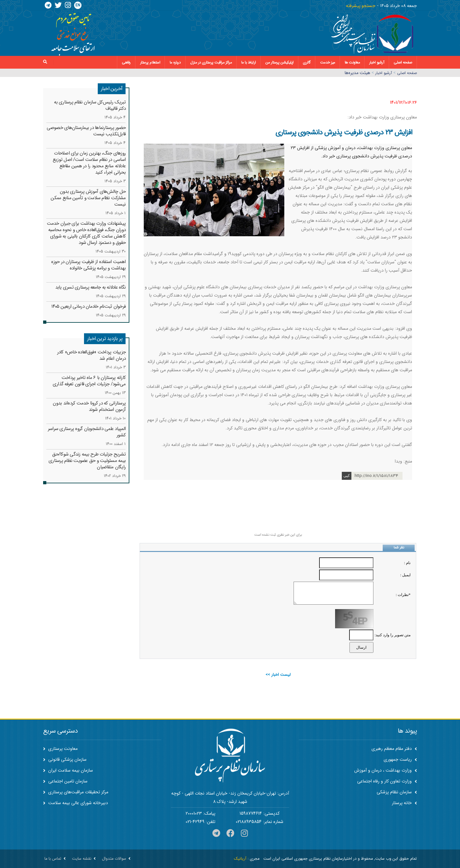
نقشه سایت (82, 859)
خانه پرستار (404, 803)
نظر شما (399, 548)
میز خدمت (328, 62)
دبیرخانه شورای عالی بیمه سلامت (76, 803)
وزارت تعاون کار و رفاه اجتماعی (387, 781)
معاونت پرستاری (60, 749)
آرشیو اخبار (377, 62)
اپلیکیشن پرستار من (280, 62)
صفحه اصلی (403, 62)
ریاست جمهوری (400, 759)
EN (78, 5)
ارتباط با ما (249, 62)
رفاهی (126, 62)
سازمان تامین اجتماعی (65, 781)
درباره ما (175, 62)
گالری (307, 62)
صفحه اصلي (407, 73)
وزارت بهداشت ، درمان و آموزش (386, 770)
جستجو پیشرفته (361, 6)
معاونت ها (352, 62)
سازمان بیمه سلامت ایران (68, 770)
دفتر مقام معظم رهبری (394, 749)
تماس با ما (53, 859)
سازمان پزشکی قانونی (65, 759)
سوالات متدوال (114, 859)
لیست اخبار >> (278, 675)
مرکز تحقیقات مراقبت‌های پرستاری (76, 792)
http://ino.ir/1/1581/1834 (376, 476)
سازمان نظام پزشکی (397, 792)
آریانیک (240, 859)
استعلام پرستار (150, 62)
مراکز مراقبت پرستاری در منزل (211, 62)
